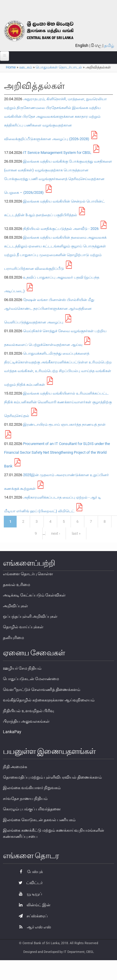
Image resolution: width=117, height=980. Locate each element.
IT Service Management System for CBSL (57, 153)
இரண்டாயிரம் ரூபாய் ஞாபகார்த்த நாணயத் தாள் (64, 424)
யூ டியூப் (29, 894)
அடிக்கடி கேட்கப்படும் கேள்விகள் (34, 595)
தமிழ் (109, 45)
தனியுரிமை (13, 638)
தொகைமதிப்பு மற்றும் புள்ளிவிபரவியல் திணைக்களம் (52, 777)
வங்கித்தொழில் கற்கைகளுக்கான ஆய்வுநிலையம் (49, 700)
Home (11, 67)
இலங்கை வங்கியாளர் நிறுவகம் (32, 788)
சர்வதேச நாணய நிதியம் (25, 798)
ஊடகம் (26, 67)
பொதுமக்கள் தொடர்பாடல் (59, 67)
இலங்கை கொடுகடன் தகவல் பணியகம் (39, 820)
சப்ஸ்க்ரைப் (32, 916)
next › (56, 533)
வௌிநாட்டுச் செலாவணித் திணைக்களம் (42, 689)
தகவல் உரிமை (16, 585)
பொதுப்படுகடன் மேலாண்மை (31, 679)
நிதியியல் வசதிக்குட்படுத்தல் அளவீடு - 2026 (61, 229)
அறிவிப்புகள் (15, 606)
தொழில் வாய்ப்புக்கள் (23, 627)
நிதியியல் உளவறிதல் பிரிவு (28, 711)
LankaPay (12, 732)
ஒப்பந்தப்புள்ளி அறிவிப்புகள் (30, 616)
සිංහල (96, 45)
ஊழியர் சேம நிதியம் (22, 668)
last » (76, 533)
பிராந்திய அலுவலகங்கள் (26, 721)
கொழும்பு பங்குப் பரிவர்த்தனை (32, 809)
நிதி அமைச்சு (15, 767)
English (82, 45)
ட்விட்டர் (29, 883)
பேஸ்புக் (29, 872)
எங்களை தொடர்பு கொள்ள (28, 574)
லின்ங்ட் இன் (33, 905)
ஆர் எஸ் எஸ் (33, 927)
